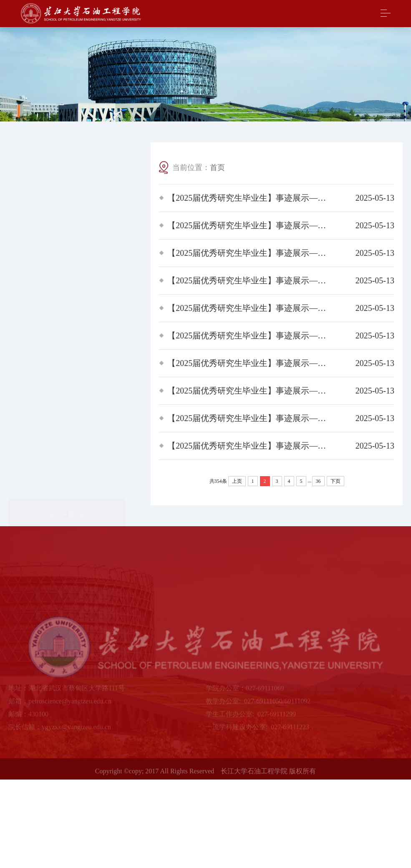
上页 (237, 481)
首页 (217, 168)
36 (318, 481)
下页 (335, 481)
